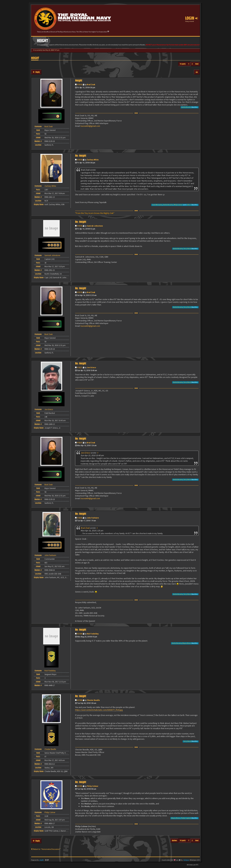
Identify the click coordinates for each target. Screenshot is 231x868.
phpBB (42, 860)
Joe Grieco (91, 367)
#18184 (80, 226)
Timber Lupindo (186, 818)
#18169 (80, 160)
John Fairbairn (93, 518)
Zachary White (93, 160)
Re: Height (81, 156)
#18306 (80, 518)
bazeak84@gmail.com (90, 126)
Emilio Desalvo (186, 107)
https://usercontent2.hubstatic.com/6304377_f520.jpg (99, 710)
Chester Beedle (93, 700)
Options (175, 840)
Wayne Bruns (187, 643)
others (189, 205)
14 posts (183, 64)
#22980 (80, 700)
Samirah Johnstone (95, 226)
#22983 (80, 786)
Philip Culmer (178, 205)
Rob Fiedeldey (93, 634)
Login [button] (191, 18)
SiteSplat (186, 860)
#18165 (80, 85)
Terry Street (187, 249)
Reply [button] (36, 72)
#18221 (80, 367)
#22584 (80, 634)
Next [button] (197, 64)
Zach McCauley (157, 205)
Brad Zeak (91, 85)
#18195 (80, 292)
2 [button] (192, 64)
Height (35, 58)
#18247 (80, 443)
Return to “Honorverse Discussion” (46, 849)
